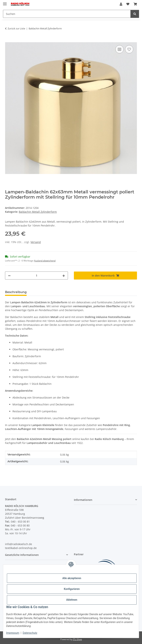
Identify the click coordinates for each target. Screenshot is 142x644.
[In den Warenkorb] (8, 40)
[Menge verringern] (9, 276)
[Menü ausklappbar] (5, 2)
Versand (36, 242)
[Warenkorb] (135, 4)
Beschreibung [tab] (16, 292)
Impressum (13, 633)
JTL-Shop (77, 639)
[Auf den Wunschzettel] (129, 49)
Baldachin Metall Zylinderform (38, 212)
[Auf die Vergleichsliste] (119, 49)
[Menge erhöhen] (64, 276)
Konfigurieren (72, 589)
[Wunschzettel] (128, 4)
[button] (121, 4)
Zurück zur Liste (16, 28)
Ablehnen (72, 600)
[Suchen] (67, 14)
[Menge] (36, 276)
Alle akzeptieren (72, 578)
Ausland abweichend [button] (45, 261)
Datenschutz (30, 633)
